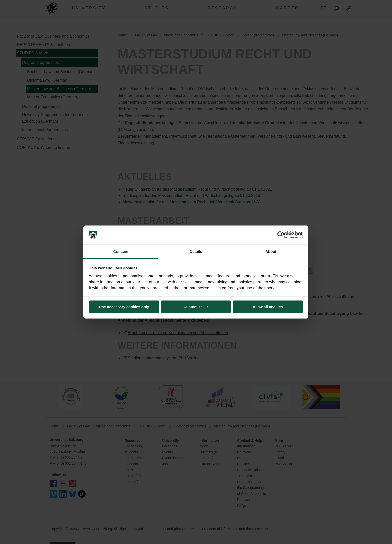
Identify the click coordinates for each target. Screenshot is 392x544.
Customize (196, 307)
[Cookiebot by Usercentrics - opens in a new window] (281, 235)
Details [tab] (196, 251)
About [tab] (271, 251)
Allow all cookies (268, 307)
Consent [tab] (121, 251)
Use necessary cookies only (124, 307)
